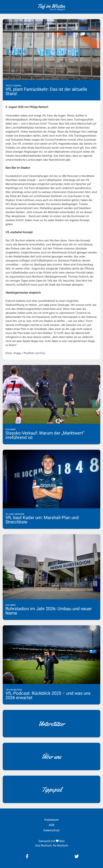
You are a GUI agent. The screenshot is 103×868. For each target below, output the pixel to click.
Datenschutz (51, 830)
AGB (51, 825)
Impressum (51, 820)
